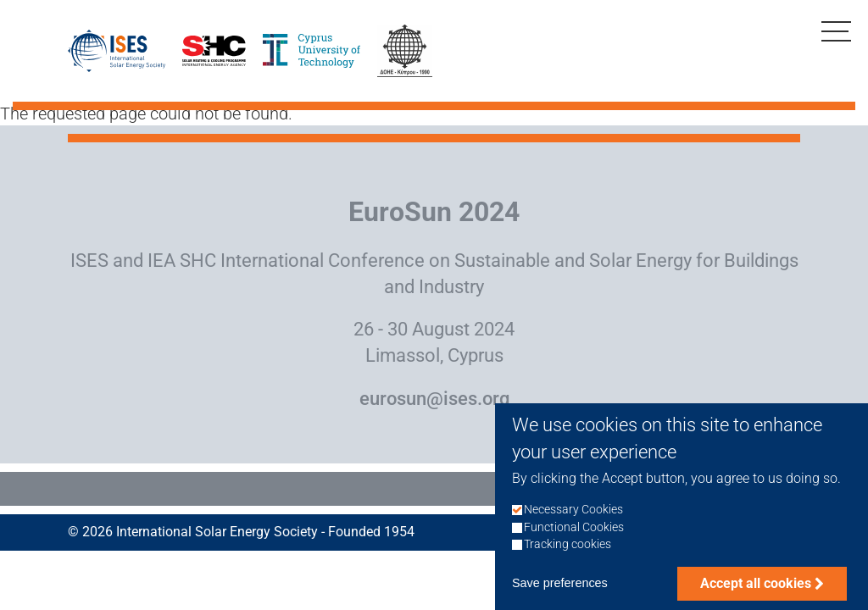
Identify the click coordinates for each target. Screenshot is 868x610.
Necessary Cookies (573, 524)
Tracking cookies (568, 558)
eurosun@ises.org (434, 399)
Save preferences (560, 596)
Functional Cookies (574, 541)
